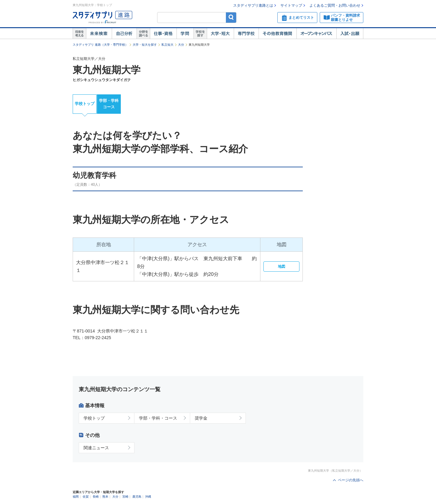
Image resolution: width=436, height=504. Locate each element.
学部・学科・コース (158, 418)
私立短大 (167, 45)
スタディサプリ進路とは (253, 5)
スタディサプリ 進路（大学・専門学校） (100, 45)
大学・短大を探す (145, 45)
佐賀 (86, 497)
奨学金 (201, 418)
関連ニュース (96, 448)
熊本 (105, 497)
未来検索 (99, 34)
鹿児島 (137, 497)
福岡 (76, 497)
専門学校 (246, 34)
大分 (181, 45)
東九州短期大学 (107, 70)
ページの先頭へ (351, 480)
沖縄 (148, 497)
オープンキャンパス (316, 34)
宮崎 (125, 497)
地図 (282, 267)
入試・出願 (350, 34)
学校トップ (85, 104)
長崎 (96, 497)
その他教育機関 (277, 34)
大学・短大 (220, 34)
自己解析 (124, 34)
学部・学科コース (109, 104)
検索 (231, 17)
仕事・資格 (163, 34)
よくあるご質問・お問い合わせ (335, 5)
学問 (185, 34)
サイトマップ (291, 5)
